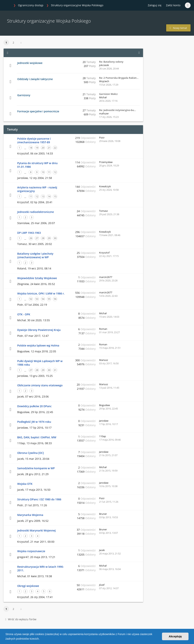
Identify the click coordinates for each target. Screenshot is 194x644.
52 (31, 299)
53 (37, 299)
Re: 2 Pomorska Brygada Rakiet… (119, 78)
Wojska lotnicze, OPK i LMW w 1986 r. (41, 293)
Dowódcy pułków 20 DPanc (34, 406)
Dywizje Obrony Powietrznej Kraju (39, 330)
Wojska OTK (25, 484)
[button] (41, 639)
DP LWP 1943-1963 (29, 233)
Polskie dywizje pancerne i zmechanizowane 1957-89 (34, 140)
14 (49, 196)
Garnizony (24, 95)
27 (37, 238)
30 (55, 238)
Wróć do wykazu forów (21, 619)
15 (55, 196)
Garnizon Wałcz (108, 94)
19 (37, 148)
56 (55, 299)
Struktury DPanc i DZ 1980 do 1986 (39, 499)
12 (55, 172)
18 (31, 148)
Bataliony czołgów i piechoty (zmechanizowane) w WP (35, 255)
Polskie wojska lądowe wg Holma (38, 345)
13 (43, 196)
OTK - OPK (24, 314)
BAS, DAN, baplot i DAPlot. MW (37, 437)
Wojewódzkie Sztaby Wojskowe (37, 278)
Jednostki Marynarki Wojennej (36, 530)
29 (49, 238)
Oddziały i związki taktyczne (35, 79)
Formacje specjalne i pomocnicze (38, 111)
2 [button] (13, 43)
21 (49, 148)
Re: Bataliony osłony (111, 62)
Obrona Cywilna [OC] (31, 453)
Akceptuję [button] (175, 636)
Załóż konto (173, 5)
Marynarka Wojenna (30, 515)
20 (43, 148)
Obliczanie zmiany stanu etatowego (40, 385)
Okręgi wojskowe (28, 586)
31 (55, 370)
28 (43, 238)
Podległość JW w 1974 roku (34, 422)
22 (55, 148)
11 (49, 172)
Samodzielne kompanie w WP (36, 468)
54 (43, 299)
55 (49, 299)
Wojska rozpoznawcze (31, 551)
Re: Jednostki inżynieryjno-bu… (118, 110)
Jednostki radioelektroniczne (36, 212)
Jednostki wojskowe (30, 63)
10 (43, 172)
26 (31, 238)
